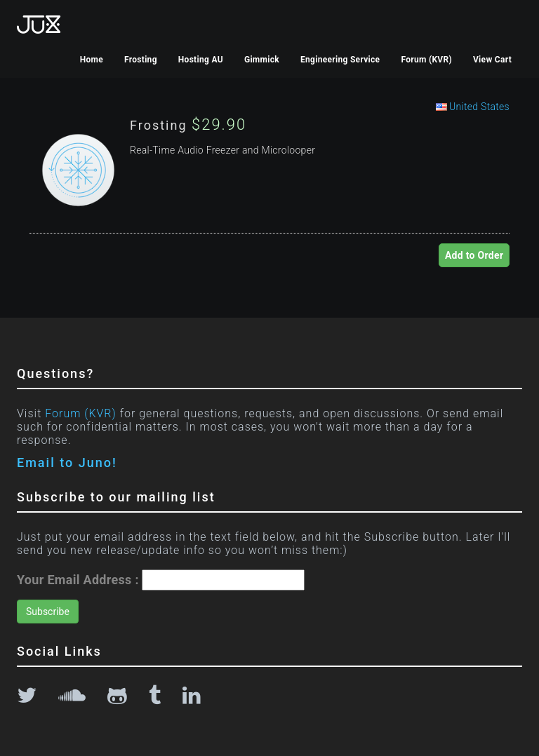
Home (92, 60)
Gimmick (262, 60)
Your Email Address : (78, 580)
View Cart (492, 60)
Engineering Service (340, 60)
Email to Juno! (67, 463)
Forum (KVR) (426, 60)
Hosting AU (201, 60)
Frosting (141, 60)
